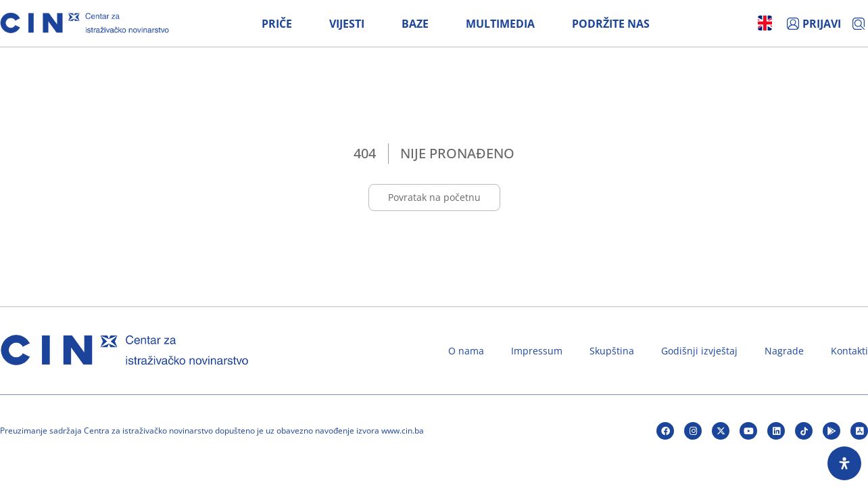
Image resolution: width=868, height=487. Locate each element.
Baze (415, 24)
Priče (277, 24)
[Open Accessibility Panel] (844, 463)
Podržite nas (611, 24)
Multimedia (500, 24)
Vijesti (347, 24)
